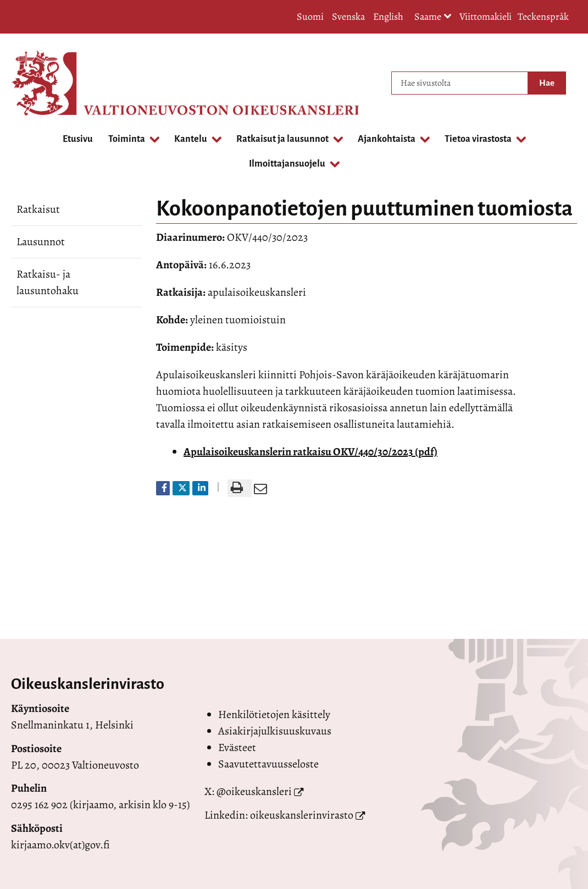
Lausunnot (41, 242)
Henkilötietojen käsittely (274, 714)
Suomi (310, 16)
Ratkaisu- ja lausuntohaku (48, 282)
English (388, 16)
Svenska (348, 16)
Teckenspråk (543, 16)
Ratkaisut (38, 209)
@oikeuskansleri (254, 791)
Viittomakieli (486, 16)
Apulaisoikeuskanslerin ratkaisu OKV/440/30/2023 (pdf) (310, 452)
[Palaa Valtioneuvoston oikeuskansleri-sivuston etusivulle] (55, 83)
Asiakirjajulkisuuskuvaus (275, 731)
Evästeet (237, 747)
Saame (433, 17)
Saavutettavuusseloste (268, 764)
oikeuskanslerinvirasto (302, 815)
